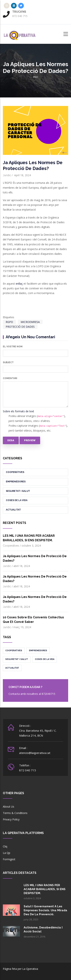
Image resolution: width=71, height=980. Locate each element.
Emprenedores (16, 482)
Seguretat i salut (18, 491)
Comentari (10, 378)
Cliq (5, 846)
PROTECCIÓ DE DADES (20, 327)
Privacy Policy (11, 819)
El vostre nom (13, 347)
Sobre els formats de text (18, 411)
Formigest (9, 859)
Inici (35, 77)
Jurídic (7, 175)
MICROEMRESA (30, 322)
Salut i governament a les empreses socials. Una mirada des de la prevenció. (45, 910)
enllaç (19, 284)
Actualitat (13, 510)
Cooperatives (15, 472)
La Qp (7, 853)
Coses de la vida (17, 500)
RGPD (9, 322)
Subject (8, 362)
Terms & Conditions (15, 813)
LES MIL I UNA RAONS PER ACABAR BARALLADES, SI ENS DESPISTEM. (45, 889)
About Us (9, 807)
